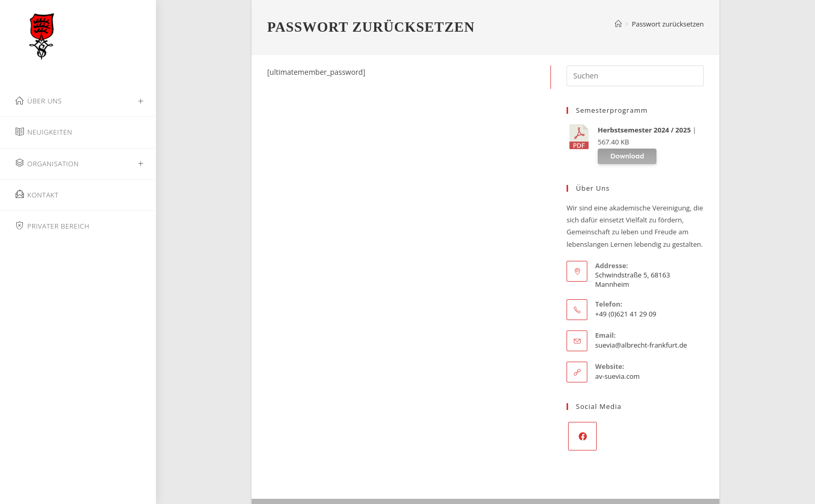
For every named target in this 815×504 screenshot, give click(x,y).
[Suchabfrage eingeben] (635, 76)
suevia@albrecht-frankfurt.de (641, 345)
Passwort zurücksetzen (668, 24)
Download (627, 156)
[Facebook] (582, 436)
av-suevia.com (617, 376)
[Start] (618, 24)
